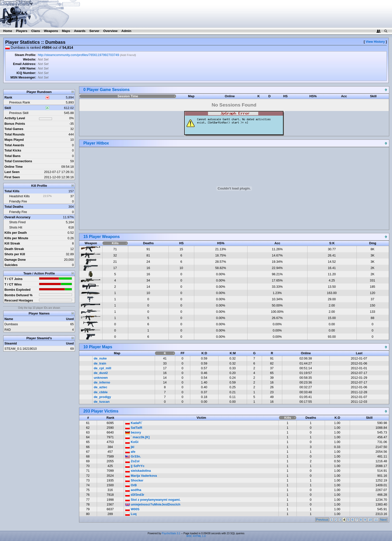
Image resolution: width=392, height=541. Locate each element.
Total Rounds (15, 134)
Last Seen (12, 172)
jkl (130, 447)
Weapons (51, 31)
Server (94, 31)
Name (9, 319)
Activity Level (15, 118)
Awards (80, 31)
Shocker (134, 480)
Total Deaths (14, 207)
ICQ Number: (26, 73)
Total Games (14, 129)
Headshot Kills (19, 196)
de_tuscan (102, 402)
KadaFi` (134, 423)
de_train (100, 363)
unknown (101, 378)
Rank (8, 97)
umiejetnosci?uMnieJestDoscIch (153, 504)
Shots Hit (16, 227)
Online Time (14, 167)
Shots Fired (17, 222)
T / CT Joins (14, 279)
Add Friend (128, 55)
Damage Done (15, 260)
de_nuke (100, 358)
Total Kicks (13, 150)
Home (8, 31)
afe (130, 452)
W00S (132, 509)
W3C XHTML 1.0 (196, 536)
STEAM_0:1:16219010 (21, 349)
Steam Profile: (25, 55)
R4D (8, 330)
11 (376, 520)
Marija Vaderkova (141, 476)
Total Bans (12, 156)
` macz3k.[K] (137, 437)
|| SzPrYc (135, 466)
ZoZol (132, 461)
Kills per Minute (16, 238)
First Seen (12, 177)
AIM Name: (28, 68)
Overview (110, 31)
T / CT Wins (13, 284)
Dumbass (11, 324)
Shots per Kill (15, 254)
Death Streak (14, 249)
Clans (36, 31)
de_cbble (101, 392)
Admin (126, 31)
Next (383, 520)
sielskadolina (138, 471)
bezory (133, 432)
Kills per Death (16, 233)
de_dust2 (101, 373)
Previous (322, 520)
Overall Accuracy (17, 217)
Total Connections (18, 161)
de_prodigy (102, 397)
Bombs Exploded (18, 290)
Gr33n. (133, 456)
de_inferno (102, 382)
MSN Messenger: (23, 77)
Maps (66, 31)
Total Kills (12, 191)
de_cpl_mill (102, 368)
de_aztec (100, 387)
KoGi (132, 442)
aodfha (133, 490)
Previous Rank (20, 102)
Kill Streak (12, 243)
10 (370, 520)
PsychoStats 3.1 (171, 533)
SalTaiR (134, 428)
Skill (8, 108)
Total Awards (14, 145)
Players (22, 31)
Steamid (11, 343)
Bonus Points (15, 124)
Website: (30, 59)
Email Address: (25, 64)
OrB (131, 485)
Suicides (11, 265)
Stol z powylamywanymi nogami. (153, 500)
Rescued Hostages (19, 300)
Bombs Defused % (18, 295)
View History (375, 42)
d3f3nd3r (135, 495)
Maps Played (14, 140)
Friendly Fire (18, 201)
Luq (131, 514)
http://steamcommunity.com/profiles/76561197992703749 (78, 55)
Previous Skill (19, 113)
